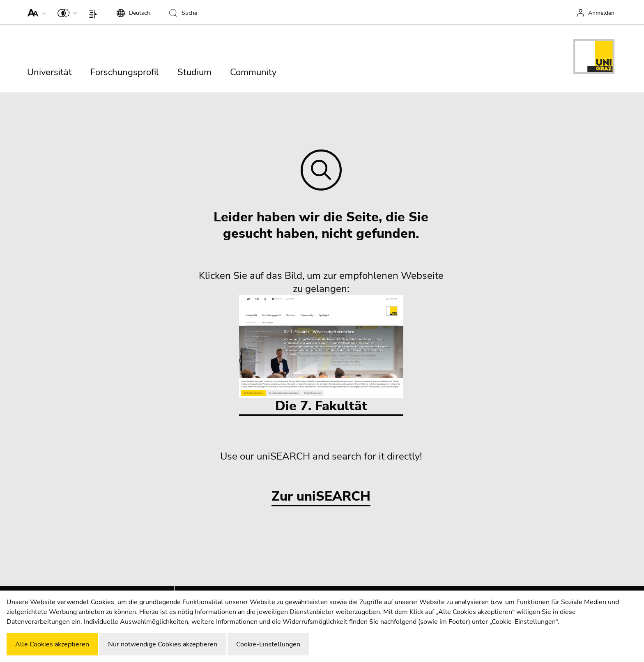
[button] (35, 12)
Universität (49, 72)
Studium (194, 72)
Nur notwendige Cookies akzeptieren (163, 644)
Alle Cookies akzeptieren (52, 644)
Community (253, 72)
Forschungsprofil (125, 72)
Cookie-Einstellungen (268, 644)
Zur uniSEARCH (321, 497)
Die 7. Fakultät (321, 355)
